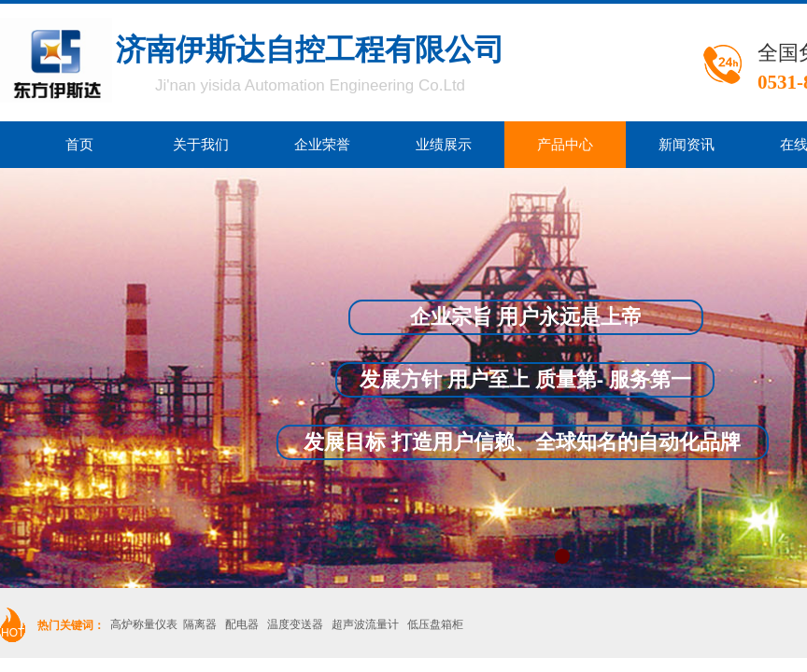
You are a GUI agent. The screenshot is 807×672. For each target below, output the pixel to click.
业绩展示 (444, 144)
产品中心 (565, 144)
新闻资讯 (687, 144)
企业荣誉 (322, 144)
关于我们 (201, 144)
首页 (79, 144)
